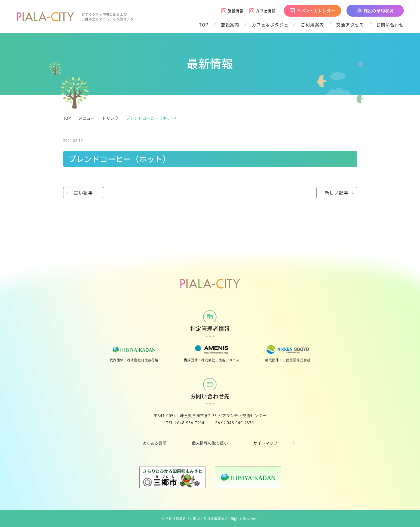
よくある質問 (154, 443)
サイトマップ (266, 443)
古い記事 (83, 193)
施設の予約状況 (375, 10)
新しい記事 (337, 193)
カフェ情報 (262, 11)
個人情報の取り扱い (210, 443)
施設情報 (232, 11)
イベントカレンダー (312, 10)
